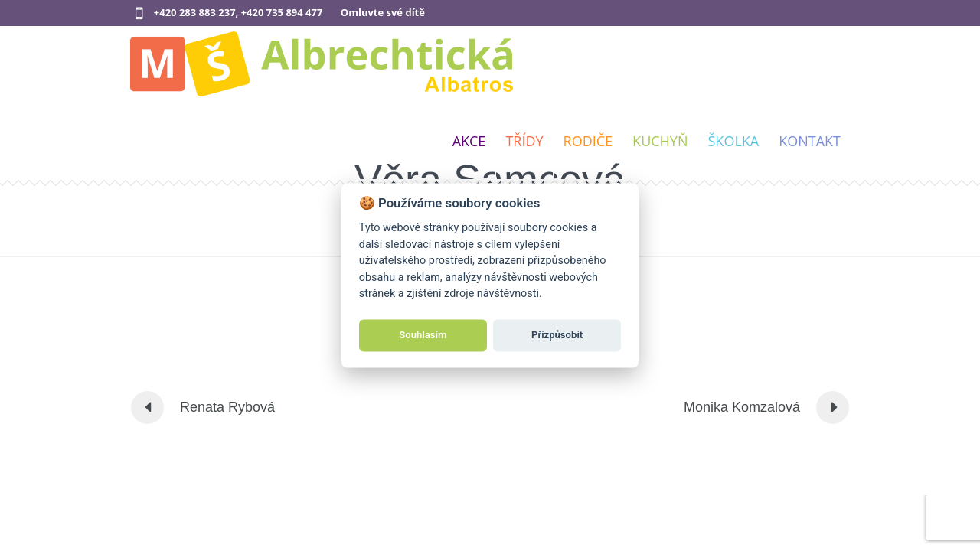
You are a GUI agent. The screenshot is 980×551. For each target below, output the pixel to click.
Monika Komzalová (742, 407)
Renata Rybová (227, 407)
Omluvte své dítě (383, 12)
